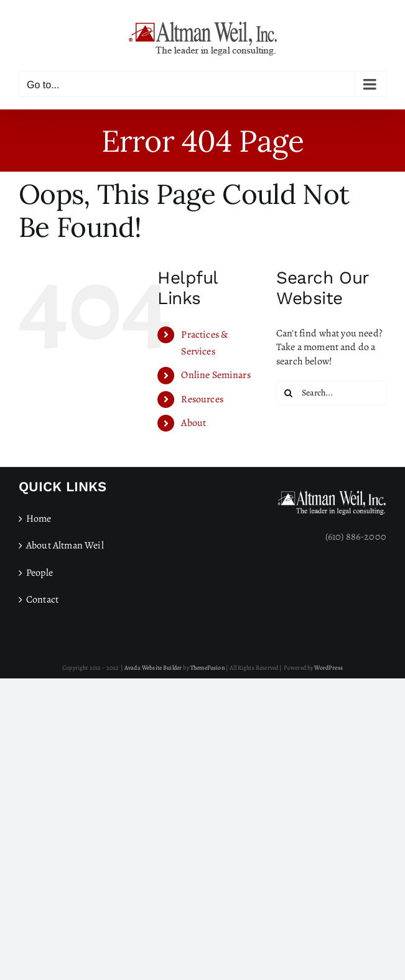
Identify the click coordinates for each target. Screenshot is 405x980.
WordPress (328, 668)
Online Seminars (216, 375)
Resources (202, 399)
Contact (42, 599)
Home (39, 519)
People (40, 573)
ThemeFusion (207, 668)
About (193, 423)
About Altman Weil (65, 545)
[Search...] (331, 393)
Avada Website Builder (153, 668)
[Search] (289, 393)
